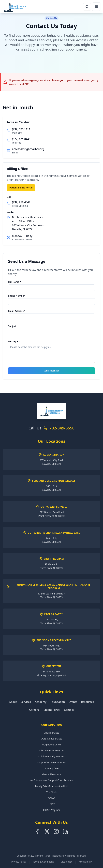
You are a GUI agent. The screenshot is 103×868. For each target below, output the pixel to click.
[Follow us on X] (47, 831)
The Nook (51, 792)
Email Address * (17, 311)
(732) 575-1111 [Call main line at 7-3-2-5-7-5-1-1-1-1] (21, 129)
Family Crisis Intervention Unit (52, 786)
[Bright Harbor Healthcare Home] (15, 7)
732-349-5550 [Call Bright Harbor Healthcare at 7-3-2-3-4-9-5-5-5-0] (62, 428)
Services (26, 702)
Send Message (51, 371)
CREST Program (52, 810)
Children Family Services (51, 756)
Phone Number (16, 296)
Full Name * (15, 282)
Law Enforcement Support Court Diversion (51, 780)
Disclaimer (66, 862)
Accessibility (85, 862)
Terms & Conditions (43, 862)
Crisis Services (51, 733)
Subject (12, 326)
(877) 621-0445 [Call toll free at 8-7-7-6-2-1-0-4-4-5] (21, 139)
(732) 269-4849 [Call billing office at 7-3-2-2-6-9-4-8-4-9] (21, 202)
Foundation (58, 702)
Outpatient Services (51, 739)
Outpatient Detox (52, 745)
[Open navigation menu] (96, 7)
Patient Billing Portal (21, 188)
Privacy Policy (19, 862)
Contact (69, 710)
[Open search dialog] (87, 7)
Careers (34, 710)
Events (73, 702)
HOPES (51, 804)
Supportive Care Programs (51, 762)
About (13, 702)
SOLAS (51, 798)
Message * (14, 341)
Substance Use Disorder (51, 750)
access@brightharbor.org (28, 149)
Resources (88, 702)
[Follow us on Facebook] (38, 831)
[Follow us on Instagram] (56, 831)
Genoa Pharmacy (51, 774)
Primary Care (51, 768)
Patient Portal (51, 710)
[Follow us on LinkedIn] (65, 831)
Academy (41, 702)
